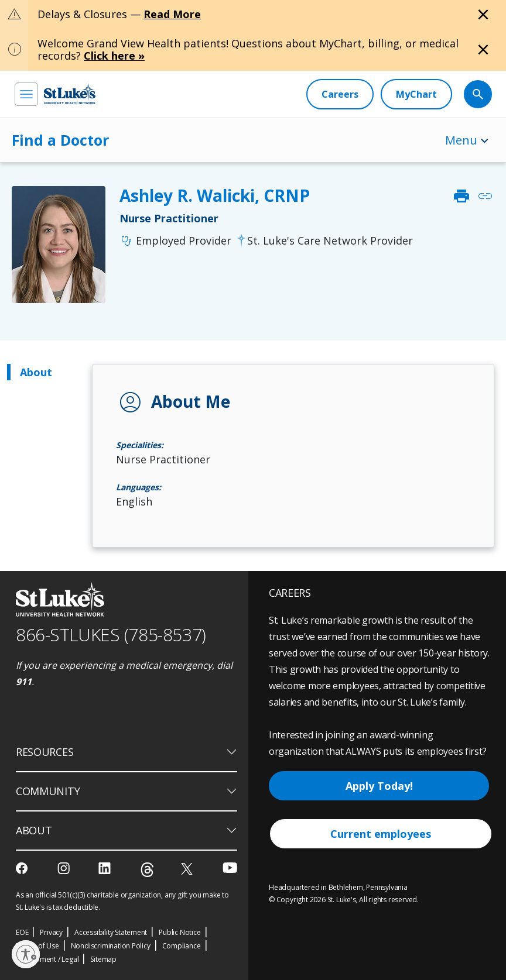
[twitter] (188, 869)
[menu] (26, 94)
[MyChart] (416, 94)
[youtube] (230, 867)
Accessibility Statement (111, 932)
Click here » (114, 56)
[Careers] (340, 94)
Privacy (51, 932)
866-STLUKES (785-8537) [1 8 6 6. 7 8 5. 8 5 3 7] (111, 635)
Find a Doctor (60, 140)
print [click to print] (461, 196)
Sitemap (103, 959)
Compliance (182, 946)
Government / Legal (47, 959)
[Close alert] (483, 15)
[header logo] (70, 94)
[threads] (147, 870)
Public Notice (180, 932)
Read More (172, 14)
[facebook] (23, 868)
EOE (22, 932)
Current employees (381, 834)
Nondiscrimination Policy (111, 946)
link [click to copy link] (485, 196)
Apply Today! (379, 786)
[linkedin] (106, 868)
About (36, 372)
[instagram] (65, 868)
